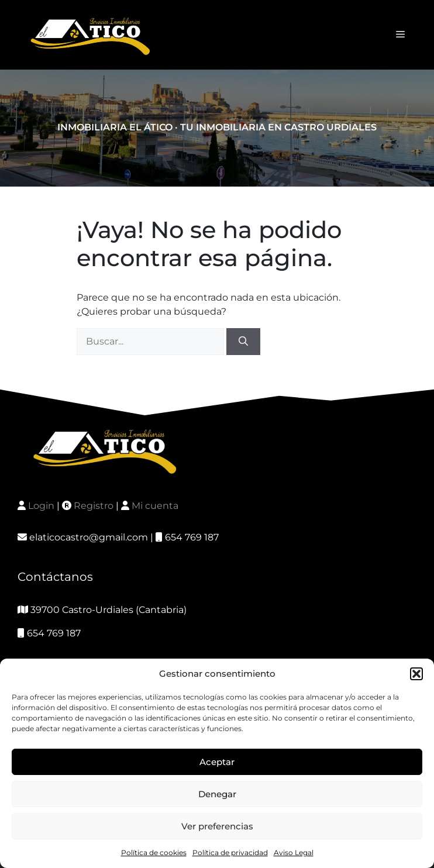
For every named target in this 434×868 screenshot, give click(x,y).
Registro (94, 506)
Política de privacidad (230, 852)
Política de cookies (154, 852)
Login (41, 506)
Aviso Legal (294, 852)
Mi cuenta (155, 506)
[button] (416, 674)
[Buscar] (243, 342)
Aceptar (217, 762)
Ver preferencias (217, 826)
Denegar (217, 794)
